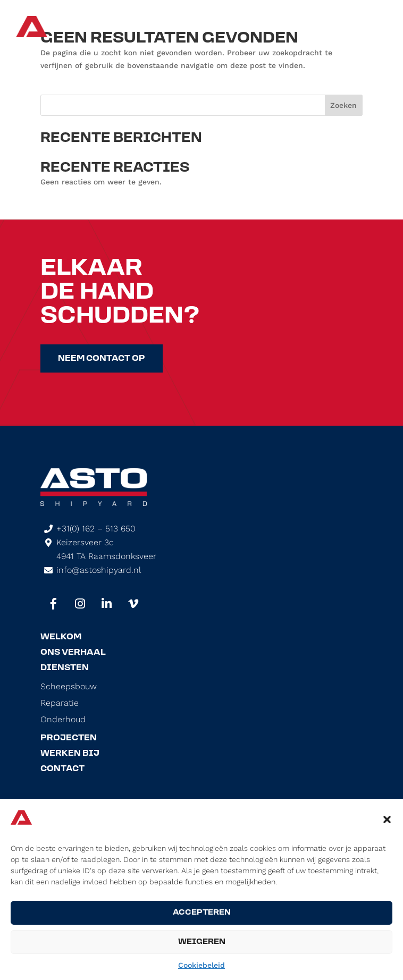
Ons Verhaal (73, 653)
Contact (62, 769)
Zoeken (343, 105)
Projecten (69, 738)
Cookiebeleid (201, 965)
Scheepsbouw (69, 687)
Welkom (61, 637)
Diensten (65, 668)
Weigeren (202, 942)
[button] (387, 820)
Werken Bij (70, 754)
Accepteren (202, 913)
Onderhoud (63, 720)
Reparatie (60, 703)
